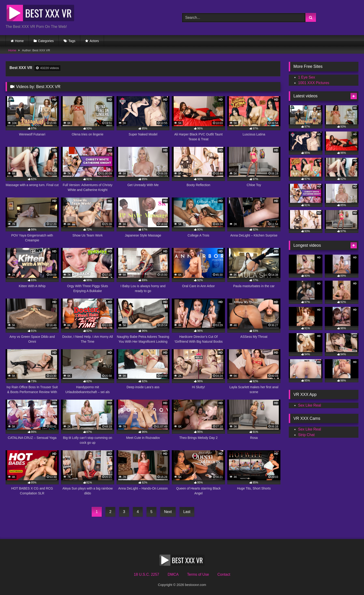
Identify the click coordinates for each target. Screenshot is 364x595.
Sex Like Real (310, 405)
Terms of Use (198, 574)
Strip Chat (306, 435)
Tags (72, 41)
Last (187, 512)
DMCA (173, 574)
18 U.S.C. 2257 (146, 574)
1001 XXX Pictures (314, 83)
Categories (46, 41)
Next (168, 512)
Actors (94, 41)
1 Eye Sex (307, 77)
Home (19, 41)
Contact (224, 574)
